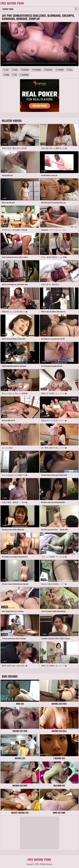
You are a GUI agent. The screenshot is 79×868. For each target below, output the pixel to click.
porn (71, 70)
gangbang (25, 75)
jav (16, 75)
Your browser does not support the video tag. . (39, 44)
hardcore (49, 70)
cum (7, 70)
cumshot (61, 70)
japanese (26, 70)
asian (16, 70)
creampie (38, 70)
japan (7, 75)
